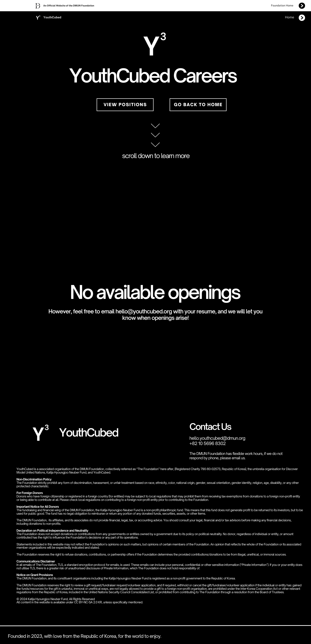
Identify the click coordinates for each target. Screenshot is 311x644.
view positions (125, 105)
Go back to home (198, 105)
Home (290, 17)
